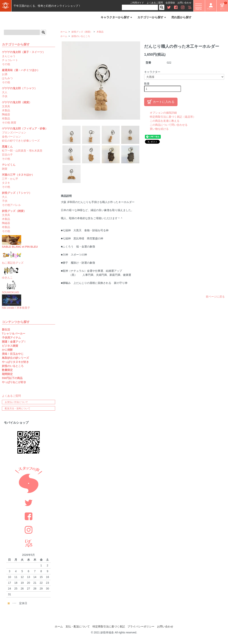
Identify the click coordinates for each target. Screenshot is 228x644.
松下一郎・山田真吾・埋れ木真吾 (22, 151)
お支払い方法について (16, 402)
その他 (6, 64)
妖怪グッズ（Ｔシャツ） (17, 193)
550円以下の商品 (12, 378)
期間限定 (7, 374)
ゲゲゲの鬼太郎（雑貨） (17, 102)
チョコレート (10, 60)
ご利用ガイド (137, 3)
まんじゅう (9, 56)
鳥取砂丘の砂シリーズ (15, 358)
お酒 (5, 74)
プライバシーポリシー (141, 626)
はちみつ (7, 78)
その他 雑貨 (9, 122)
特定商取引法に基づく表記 (109, 626)
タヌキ (6, 183)
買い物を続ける (159, 129)
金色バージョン (11, 137)
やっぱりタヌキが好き (15, 362)
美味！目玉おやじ (13, 354)
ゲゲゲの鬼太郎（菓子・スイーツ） (24, 52)
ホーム (64, 32)
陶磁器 (6, 114)
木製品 (100, 32)
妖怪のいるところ (81, 36)
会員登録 (170, 3)
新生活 (6, 330)
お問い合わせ (184, 3)
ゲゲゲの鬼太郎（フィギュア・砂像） (25, 128)
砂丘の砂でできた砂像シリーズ (21, 141)
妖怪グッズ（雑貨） (82, 32)
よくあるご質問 (155, 3)
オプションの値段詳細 (163, 113)
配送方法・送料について (18, 408)
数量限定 (7, 370)
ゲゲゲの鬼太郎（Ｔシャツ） (19, 88)
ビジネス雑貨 (10, 346)
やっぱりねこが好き (14, 382)
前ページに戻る (215, 297)
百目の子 (7, 155)
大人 (5, 92)
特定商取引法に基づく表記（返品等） (173, 117)
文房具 (6, 106)
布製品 (6, 118)
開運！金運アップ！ (14, 342)
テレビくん (9, 165)
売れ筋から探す (181, 17)
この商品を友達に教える (165, 121)
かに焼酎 (7, 350)
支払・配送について (78, 626)
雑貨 (5, 169)
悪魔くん (7, 147)
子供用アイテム (11, 338)
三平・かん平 (10, 179)
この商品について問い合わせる (169, 125)
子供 (5, 96)
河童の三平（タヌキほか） (18, 175)
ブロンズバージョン (14, 132)
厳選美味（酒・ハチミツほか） (21, 70)
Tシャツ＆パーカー (14, 334)
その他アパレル (11, 205)
